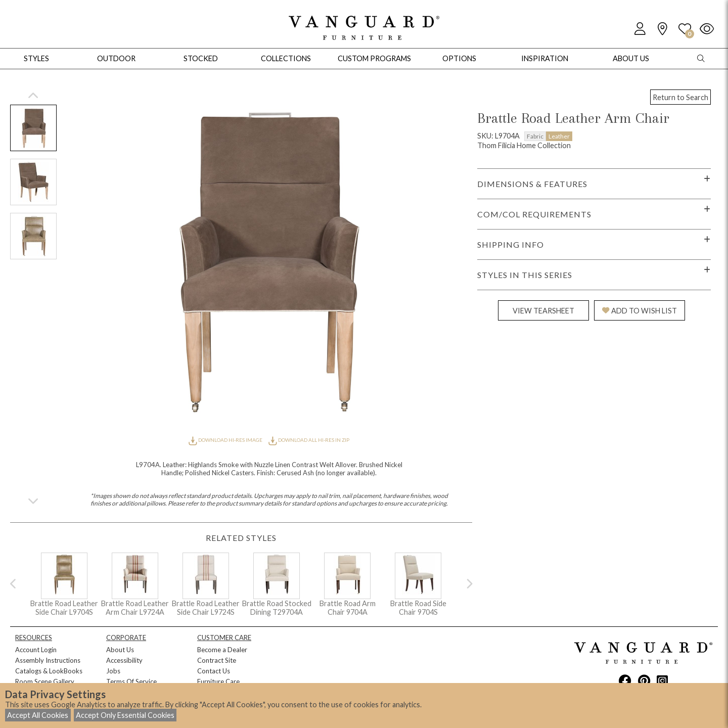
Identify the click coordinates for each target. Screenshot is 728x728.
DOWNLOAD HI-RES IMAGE (226, 440)
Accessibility (124, 660)
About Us (120, 650)
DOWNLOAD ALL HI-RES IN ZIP (309, 440)
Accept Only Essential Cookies (125, 715)
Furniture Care (218, 681)
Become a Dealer (222, 650)
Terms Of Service (131, 681)
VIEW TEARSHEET (543, 311)
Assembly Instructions (48, 660)
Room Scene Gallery (45, 681)
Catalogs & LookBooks (49, 671)
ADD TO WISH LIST (640, 311)
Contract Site (217, 660)
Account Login (36, 650)
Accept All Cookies (38, 715)
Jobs (113, 671)
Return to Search (680, 97)
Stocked (201, 58)
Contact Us (214, 671)
